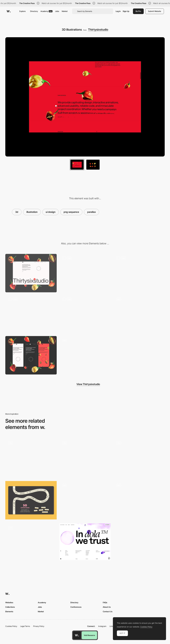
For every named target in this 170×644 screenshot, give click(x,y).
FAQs (105, 602)
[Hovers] (85, 314)
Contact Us (108, 611)
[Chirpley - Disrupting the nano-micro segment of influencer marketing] (31, 457)
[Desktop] (31, 273)
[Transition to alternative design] (85, 273)
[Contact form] (85, 355)
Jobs (57, 11)
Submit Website (155, 11)
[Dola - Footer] (85, 542)
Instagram (102, 626)
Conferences (76, 607)
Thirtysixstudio (98, 30)
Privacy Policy (39, 626)
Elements (9, 611)
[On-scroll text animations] (31, 314)
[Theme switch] (139, 273)
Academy (46, 11)
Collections (10, 607)
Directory (34, 11)
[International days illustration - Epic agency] (85, 457)
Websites (9, 602)
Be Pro (138, 11)
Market (65, 11)
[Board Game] (31, 500)
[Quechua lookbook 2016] (139, 499)
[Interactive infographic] (31, 543)
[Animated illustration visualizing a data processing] (85, 500)
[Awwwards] (9, 11)
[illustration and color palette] (139, 458)
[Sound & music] (139, 314)
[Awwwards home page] (77, 635)
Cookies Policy (11, 626)
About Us (107, 607)
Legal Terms (25, 626)
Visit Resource (89, 635)
